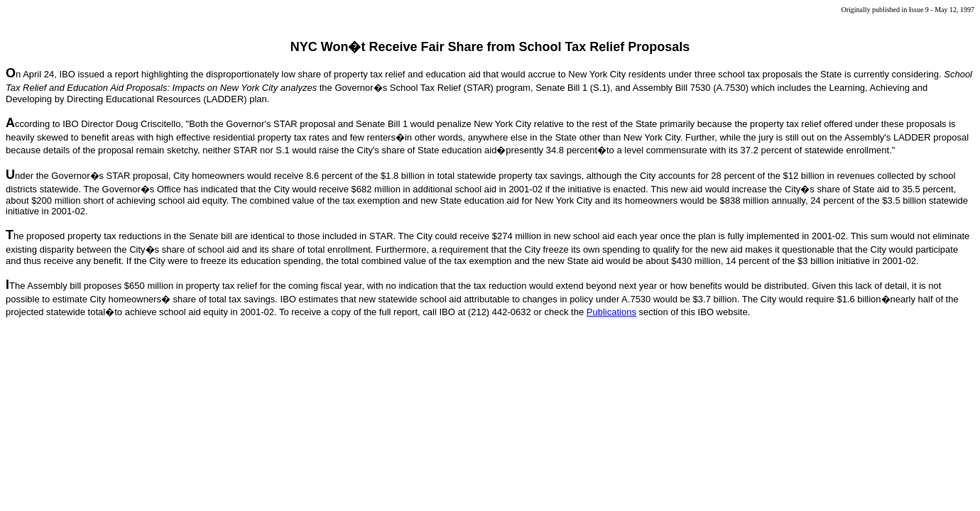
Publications (611, 312)
